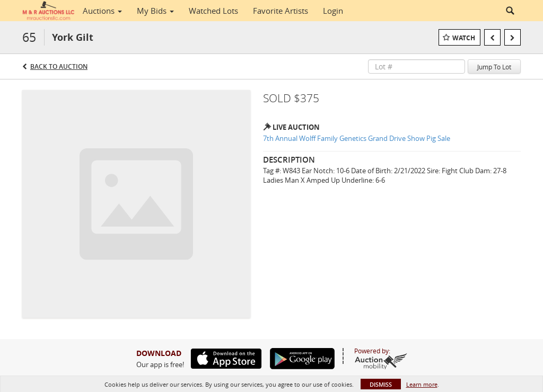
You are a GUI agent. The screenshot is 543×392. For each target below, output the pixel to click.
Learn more (422, 384)
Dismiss (381, 384)
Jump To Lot (494, 67)
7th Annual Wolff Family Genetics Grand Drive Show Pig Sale (357, 138)
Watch (464, 38)
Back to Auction (59, 66)
